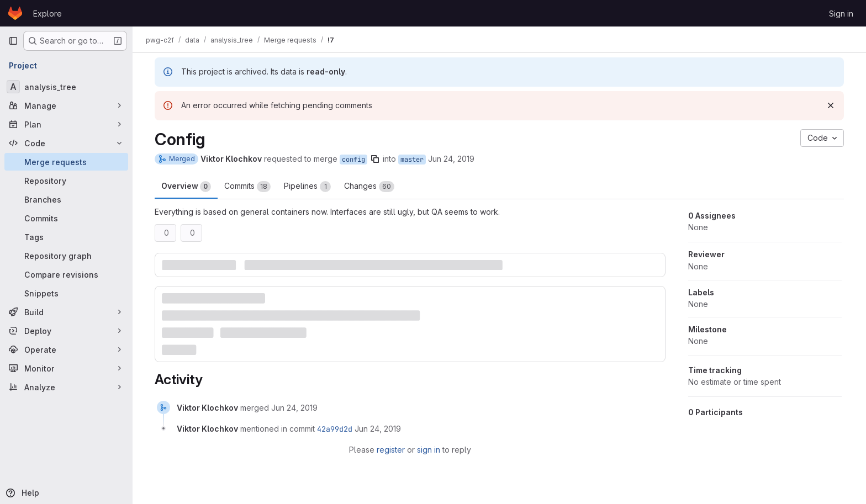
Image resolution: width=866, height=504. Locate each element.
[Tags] (66, 237)
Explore (47, 14)
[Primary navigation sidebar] (13, 41)
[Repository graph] (66, 256)
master (412, 160)
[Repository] (66, 181)
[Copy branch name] (375, 159)
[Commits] (66, 218)
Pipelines (307, 187)
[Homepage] (15, 13)
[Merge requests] (66, 162)
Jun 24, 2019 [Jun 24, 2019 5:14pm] (451, 159)
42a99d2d (335, 429)
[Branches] (66, 199)
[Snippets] (66, 293)
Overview (186, 187)
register (391, 450)
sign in (429, 450)
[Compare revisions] (66, 274)
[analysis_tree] (66, 87)
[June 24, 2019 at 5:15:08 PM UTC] (294, 408)
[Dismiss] (831, 105)
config (353, 160)
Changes (369, 187)
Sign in (841, 14)
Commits (247, 187)
